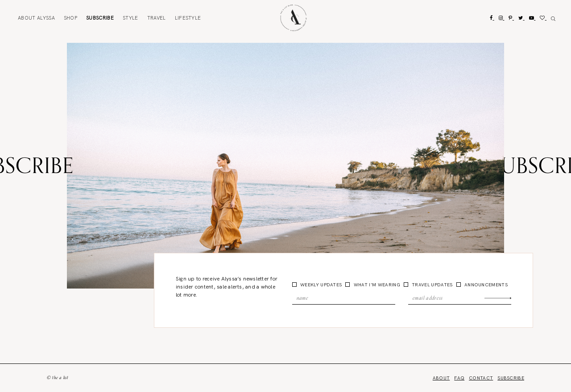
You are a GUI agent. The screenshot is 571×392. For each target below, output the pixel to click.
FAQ (459, 378)
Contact (481, 378)
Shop (70, 18)
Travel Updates (432, 285)
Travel (157, 18)
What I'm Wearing (376, 285)
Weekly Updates (321, 285)
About (36, 18)
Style (130, 18)
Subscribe (100, 18)
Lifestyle (188, 18)
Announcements (485, 285)
